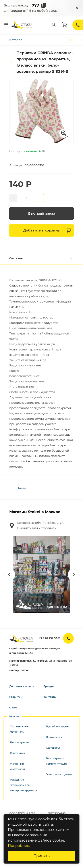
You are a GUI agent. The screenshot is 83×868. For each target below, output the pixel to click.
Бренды (49, 686)
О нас (13, 708)
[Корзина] (64, 25)
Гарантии (16, 697)
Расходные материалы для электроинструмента (23, 785)
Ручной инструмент (59, 726)
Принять (41, 856)
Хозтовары (53, 748)
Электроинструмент (59, 774)
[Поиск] (54, 25)
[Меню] (6, 25)
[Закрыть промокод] (77, 8)
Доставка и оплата (22, 686)
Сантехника (17, 753)
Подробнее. (19, 846)
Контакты (50, 697)
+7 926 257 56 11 (50, 638)
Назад (18, 488)
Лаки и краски (19, 742)
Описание (41, 259)
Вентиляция (54, 737)
